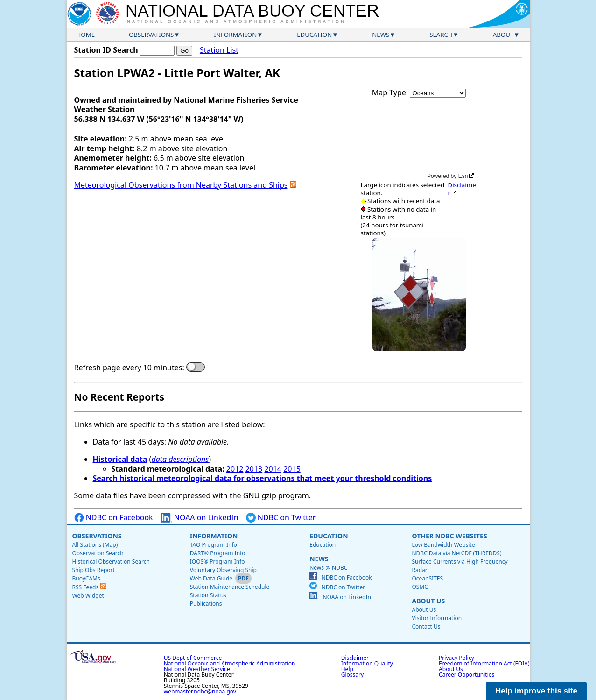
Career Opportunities (466, 675)
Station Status (208, 595)
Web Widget (88, 596)
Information (235, 35)
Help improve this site (536, 691)
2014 (273, 469)
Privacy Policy (456, 658)
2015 (292, 469)
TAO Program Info (214, 545)
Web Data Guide (211, 578)
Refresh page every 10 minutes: (129, 368)
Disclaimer (462, 189)
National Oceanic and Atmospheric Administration (230, 663)
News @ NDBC (328, 568)
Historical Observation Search (111, 562)
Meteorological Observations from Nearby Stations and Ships (181, 185)
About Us (428, 601)
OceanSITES (427, 578)
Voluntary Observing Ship (223, 570)
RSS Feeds (90, 587)
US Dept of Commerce (193, 658)
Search (441, 35)
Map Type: (391, 92)
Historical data (120, 459)
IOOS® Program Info (217, 562)
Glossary (352, 675)
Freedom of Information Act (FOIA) (484, 663)
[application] (419, 139)
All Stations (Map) (95, 545)
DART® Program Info (218, 553)
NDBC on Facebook (114, 518)
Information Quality (367, 663)
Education (314, 35)
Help (347, 669)
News (381, 35)
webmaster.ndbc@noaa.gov (200, 691)
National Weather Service (197, 669)
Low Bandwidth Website (443, 545)
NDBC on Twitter (281, 518)
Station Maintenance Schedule (230, 587)
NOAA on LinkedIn (200, 518)
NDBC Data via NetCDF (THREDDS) (456, 553)
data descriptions (180, 459)
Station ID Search (106, 50)
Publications (206, 604)
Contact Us (426, 626)
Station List (219, 50)
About (503, 35)
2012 (235, 469)
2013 (254, 469)
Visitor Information (437, 618)
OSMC (420, 587)
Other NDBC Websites (449, 536)
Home (86, 35)
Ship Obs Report (94, 570)
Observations (151, 35)
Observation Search (98, 553)
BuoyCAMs (86, 578)
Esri (463, 176)
